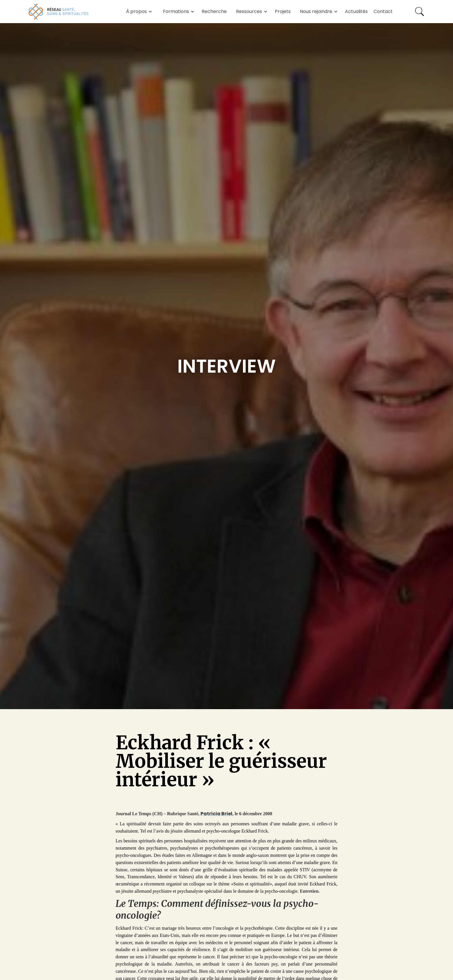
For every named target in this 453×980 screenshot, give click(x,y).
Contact (383, 11)
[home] (59, 12)
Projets (283, 11)
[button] (138, 12)
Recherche (214, 11)
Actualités (356, 11)
